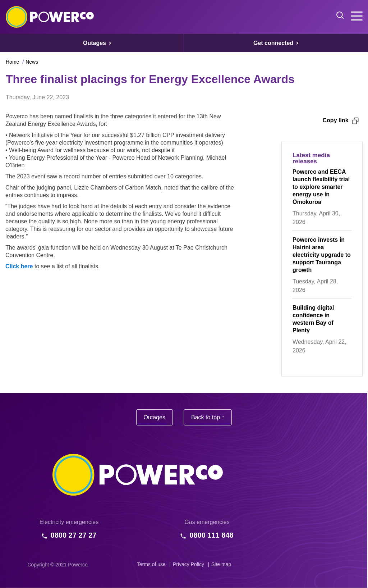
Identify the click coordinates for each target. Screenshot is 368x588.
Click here (19, 266)
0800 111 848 (211, 535)
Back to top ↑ (208, 417)
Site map (221, 564)
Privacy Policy (188, 564)
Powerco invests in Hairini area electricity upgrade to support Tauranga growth (322, 255)
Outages (155, 417)
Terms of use (151, 564)
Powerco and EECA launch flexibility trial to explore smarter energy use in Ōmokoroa (321, 187)
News (32, 62)
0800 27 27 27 (74, 535)
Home (12, 62)
